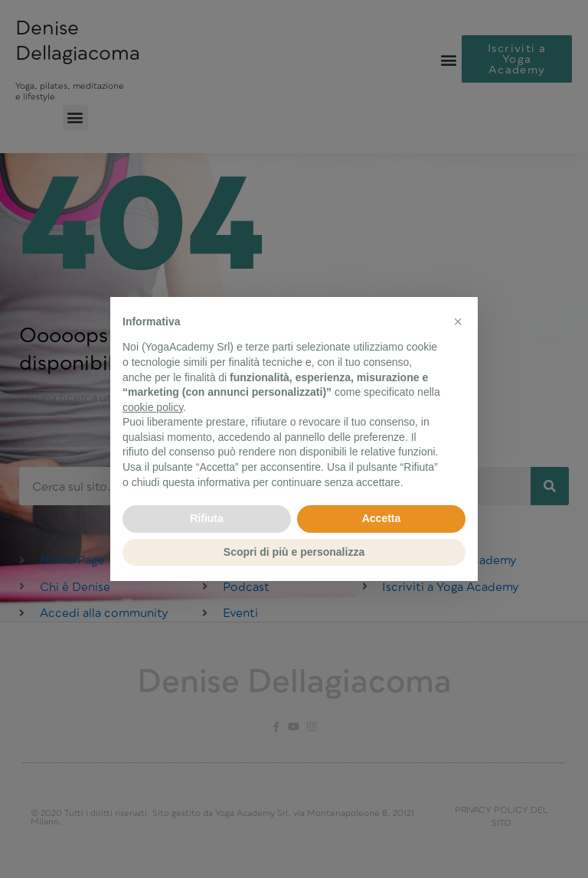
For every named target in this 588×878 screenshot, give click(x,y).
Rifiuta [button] (207, 518)
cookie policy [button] (153, 407)
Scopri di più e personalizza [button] (294, 552)
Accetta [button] (382, 518)
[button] (458, 321)
